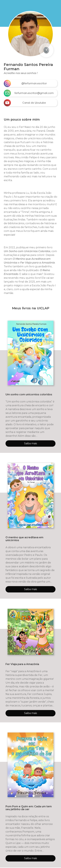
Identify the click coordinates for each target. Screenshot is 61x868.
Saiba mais (30, 443)
